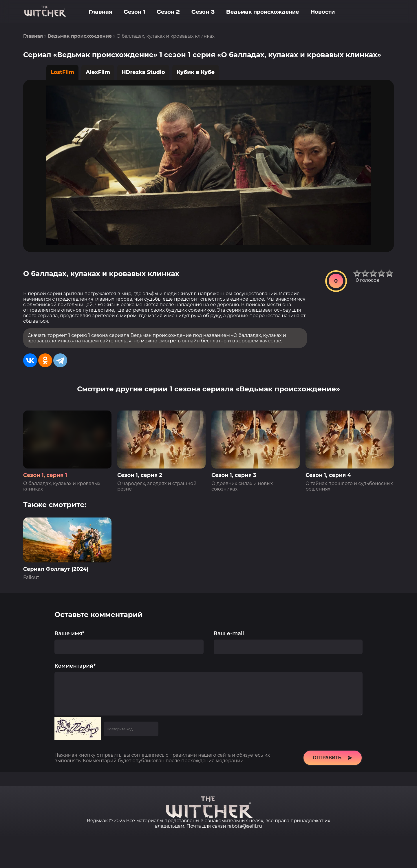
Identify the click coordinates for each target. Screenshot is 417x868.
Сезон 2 (168, 12)
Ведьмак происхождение (263, 12)
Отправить (333, 767)
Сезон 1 (134, 12)
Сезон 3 (203, 12)
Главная (100, 12)
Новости (323, 12)
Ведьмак (97, 821)
